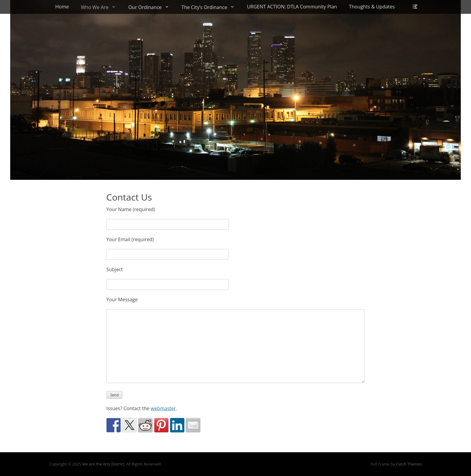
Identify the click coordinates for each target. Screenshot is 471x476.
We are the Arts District (103, 464)
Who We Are (95, 7)
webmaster (163, 408)
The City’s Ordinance (204, 7)
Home (62, 7)
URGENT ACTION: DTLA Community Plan (292, 7)
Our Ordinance (145, 7)
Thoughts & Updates (372, 7)
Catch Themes (409, 464)
